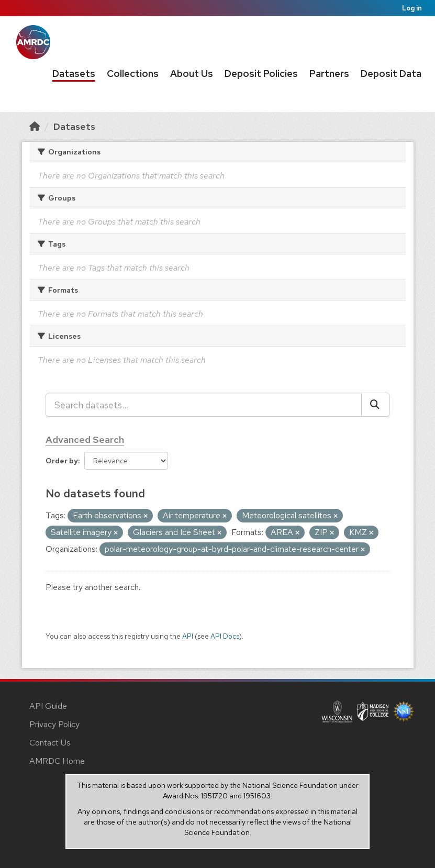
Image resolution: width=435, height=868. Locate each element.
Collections (133, 74)
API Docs (225, 636)
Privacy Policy (54, 724)
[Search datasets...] (204, 405)
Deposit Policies (261, 74)
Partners (329, 74)
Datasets (74, 74)
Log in (412, 8)
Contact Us (50, 743)
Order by (62, 461)
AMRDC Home (57, 761)
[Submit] (376, 405)
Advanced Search (85, 439)
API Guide (48, 706)
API (188, 636)
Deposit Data (391, 74)
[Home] (35, 126)
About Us (192, 74)
